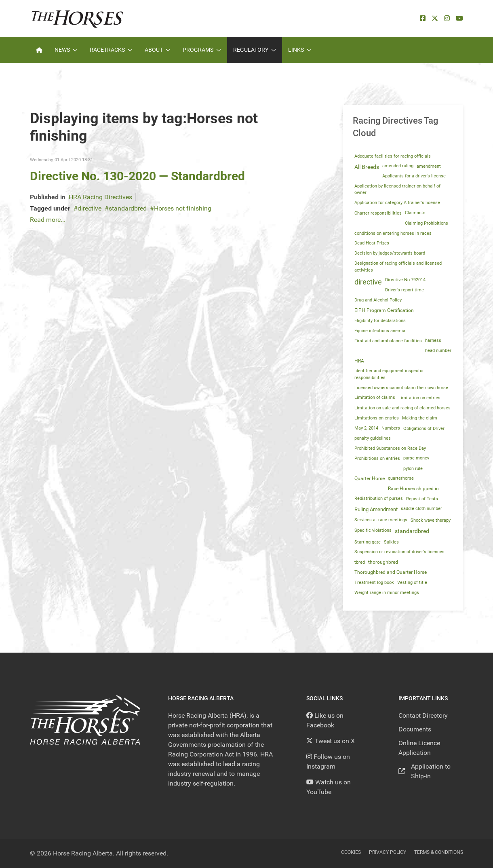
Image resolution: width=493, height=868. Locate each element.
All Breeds (367, 167)
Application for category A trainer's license (397, 203)
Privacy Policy (388, 852)
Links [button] (300, 50)
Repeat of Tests (422, 499)
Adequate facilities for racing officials (393, 156)
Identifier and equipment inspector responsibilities (389, 374)
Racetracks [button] (111, 50)
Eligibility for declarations (380, 320)
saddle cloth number (421, 509)
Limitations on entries (377, 418)
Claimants (415, 213)
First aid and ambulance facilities (388, 341)
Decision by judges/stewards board (390, 253)
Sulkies (391, 542)
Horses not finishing (183, 208)
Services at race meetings (381, 520)
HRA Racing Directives (100, 197)
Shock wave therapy (431, 520)
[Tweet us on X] (331, 741)
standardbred (128, 208)
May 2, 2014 (366, 428)
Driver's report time (405, 290)
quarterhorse (401, 478)
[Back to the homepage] (77, 18)
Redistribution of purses (379, 498)
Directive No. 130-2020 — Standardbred (137, 176)
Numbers (391, 428)
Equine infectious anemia (380, 331)
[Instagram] (447, 18)
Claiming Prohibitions (427, 223)
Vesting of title (412, 583)
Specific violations (373, 530)
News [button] (66, 50)
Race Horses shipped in (413, 489)
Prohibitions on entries (377, 458)
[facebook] (423, 18)
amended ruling (398, 166)
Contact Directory (423, 715)
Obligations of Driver (424, 428)
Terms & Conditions (439, 852)
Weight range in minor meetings (387, 592)
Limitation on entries (419, 398)
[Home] (39, 50)
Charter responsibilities (378, 213)
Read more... (48, 220)
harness (433, 340)
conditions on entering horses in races (393, 233)
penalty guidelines (373, 438)
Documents (415, 729)
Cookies (351, 852)
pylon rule (413, 468)
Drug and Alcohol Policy (378, 300)
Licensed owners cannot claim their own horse (401, 388)
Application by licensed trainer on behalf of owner (397, 190)
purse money (416, 458)
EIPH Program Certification (384, 310)
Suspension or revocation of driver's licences (399, 552)
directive (90, 208)
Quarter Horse (370, 478)
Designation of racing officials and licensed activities (398, 267)
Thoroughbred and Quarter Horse (391, 572)
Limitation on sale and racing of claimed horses (402, 408)
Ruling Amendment (376, 509)
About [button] (158, 50)
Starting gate (368, 542)
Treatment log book (374, 583)
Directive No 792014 (405, 280)
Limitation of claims (375, 397)
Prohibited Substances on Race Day (390, 448)
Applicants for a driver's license (414, 176)
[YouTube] (459, 18)
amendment (429, 166)
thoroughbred (383, 562)
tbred (360, 562)
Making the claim (420, 418)
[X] (435, 18)
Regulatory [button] (255, 50)
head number (438, 351)
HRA (359, 361)
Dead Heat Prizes (372, 243)
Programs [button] (202, 50)
